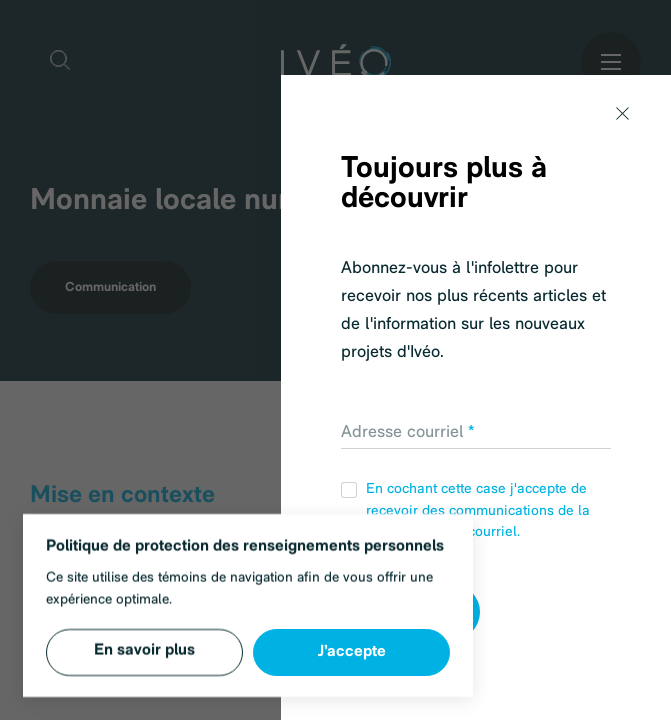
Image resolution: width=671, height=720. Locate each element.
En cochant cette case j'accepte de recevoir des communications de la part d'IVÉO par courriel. (465, 511)
